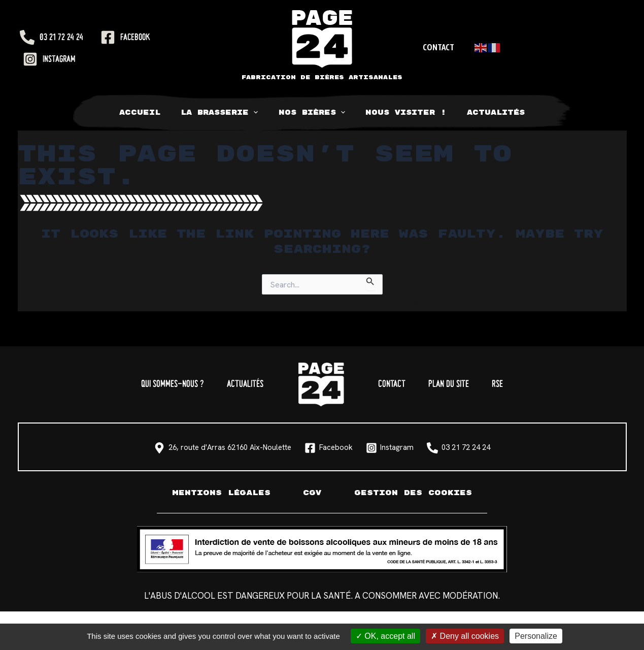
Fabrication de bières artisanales (322, 77)
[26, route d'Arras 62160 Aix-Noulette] (164, 448)
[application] (260, 113)
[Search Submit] (370, 282)
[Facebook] (125, 37)
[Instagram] (49, 59)
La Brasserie (226, 113)
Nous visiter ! (399, 112)
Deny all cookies (465, 636)
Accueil (153, 112)
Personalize (536, 636)
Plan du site (466, 384)
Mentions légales (218, 493)
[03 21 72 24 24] (52, 37)
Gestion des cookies (417, 493)
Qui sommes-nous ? (147, 384)
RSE (526, 384)
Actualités (483, 112)
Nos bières (312, 113)
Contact (437, 47)
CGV (312, 493)
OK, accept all (385, 636)
